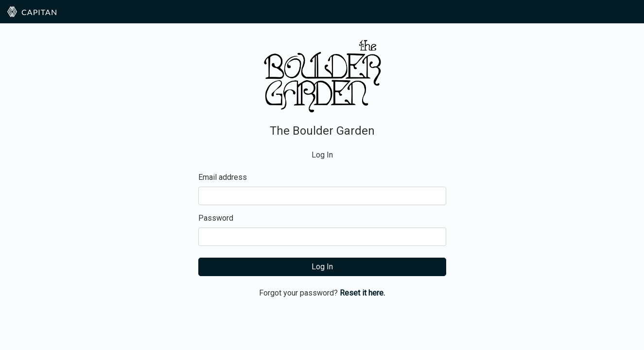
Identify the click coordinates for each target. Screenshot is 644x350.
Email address (223, 177)
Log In (322, 267)
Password (216, 218)
